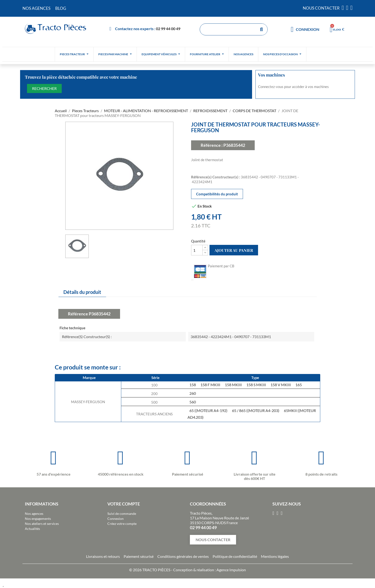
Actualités (32, 529)
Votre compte (124, 504)
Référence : (212, 145)
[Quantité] (197, 250)
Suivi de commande (122, 514)
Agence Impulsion (231, 570)
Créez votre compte (122, 524)
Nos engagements (38, 519)
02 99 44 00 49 (168, 29)
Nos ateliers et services (42, 524)
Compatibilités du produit (217, 194)
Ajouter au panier (234, 250)
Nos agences (34, 514)
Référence (78, 314)
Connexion (116, 519)
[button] (213, 540)
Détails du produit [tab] (82, 292)
